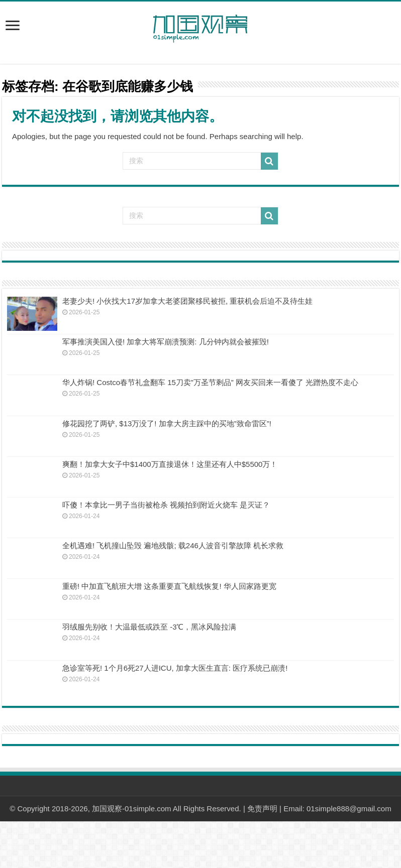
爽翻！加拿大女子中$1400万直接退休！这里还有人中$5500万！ (170, 464)
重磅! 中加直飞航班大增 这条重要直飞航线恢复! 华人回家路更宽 (169, 586)
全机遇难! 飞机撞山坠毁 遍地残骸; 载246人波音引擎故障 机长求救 (173, 545)
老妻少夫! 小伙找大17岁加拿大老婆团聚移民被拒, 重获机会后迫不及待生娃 (187, 301)
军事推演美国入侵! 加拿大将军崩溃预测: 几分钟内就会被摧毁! (166, 342)
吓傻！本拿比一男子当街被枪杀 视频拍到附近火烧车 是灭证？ (166, 505)
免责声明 (262, 809)
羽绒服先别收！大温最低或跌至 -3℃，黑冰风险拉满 (149, 627)
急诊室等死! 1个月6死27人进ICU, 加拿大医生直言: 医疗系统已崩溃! (175, 668)
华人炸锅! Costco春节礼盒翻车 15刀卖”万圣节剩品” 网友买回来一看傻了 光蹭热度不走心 (210, 382)
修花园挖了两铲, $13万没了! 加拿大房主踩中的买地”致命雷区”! (167, 423)
